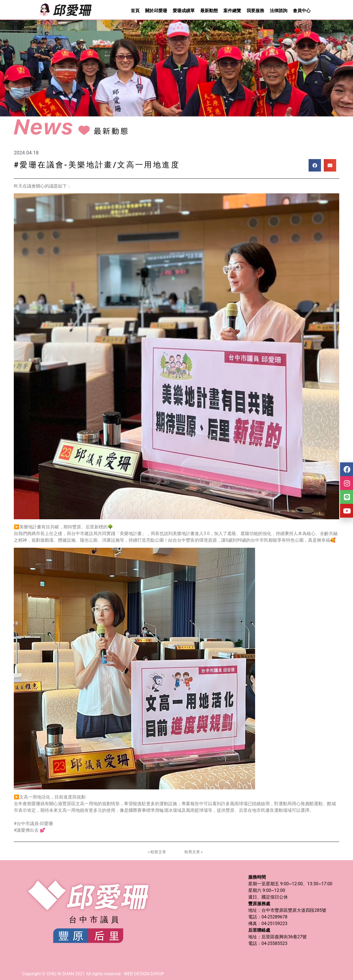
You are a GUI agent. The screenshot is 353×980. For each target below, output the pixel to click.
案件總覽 (232, 11)
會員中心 (302, 11)
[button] (315, 165)
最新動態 (209, 11)
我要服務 (255, 11)
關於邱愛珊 (156, 11)
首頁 (135, 11)
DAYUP (157, 974)
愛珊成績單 (184, 11)
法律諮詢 (279, 11)
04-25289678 (274, 917)
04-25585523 (274, 943)
